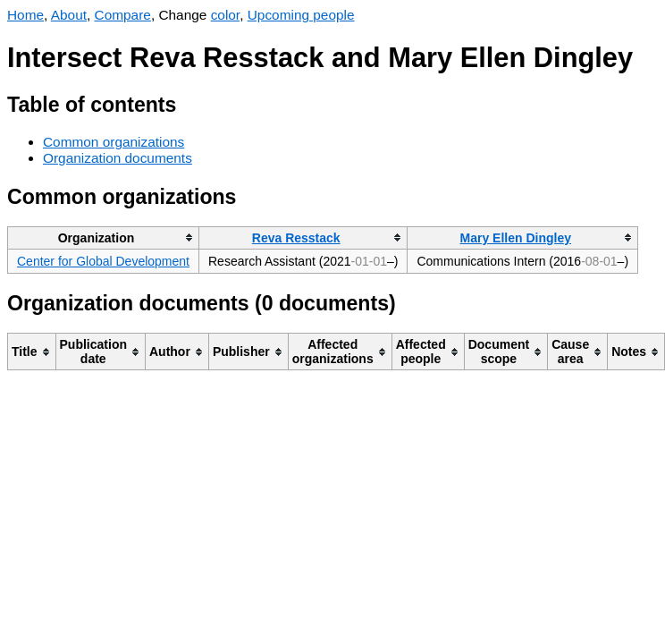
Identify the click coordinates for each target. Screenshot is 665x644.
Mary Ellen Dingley (516, 238)
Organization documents (118, 158)
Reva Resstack (296, 238)
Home (25, 15)
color (226, 15)
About (69, 15)
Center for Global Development (103, 261)
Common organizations (114, 142)
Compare (123, 15)
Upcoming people (301, 15)
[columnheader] (104, 237)
